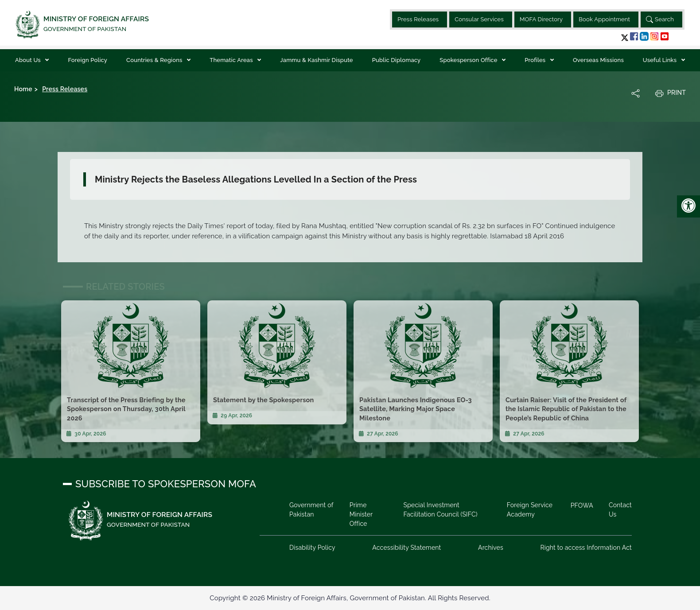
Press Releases (418, 19)
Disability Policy (312, 548)
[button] (625, 37)
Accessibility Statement (406, 548)
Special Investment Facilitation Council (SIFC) (440, 510)
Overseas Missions (598, 60)
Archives (491, 548)
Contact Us (620, 510)
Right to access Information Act (586, 548)
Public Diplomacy (397, 60)
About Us (29, 60)
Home (23, 89)
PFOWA (582, 505)
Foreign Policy (87, 60)
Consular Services (479, 19)
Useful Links (661, 60)
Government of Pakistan (311, 510)
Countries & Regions (155, 60)
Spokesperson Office (469, 60)
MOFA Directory (541, 19)
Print (670, 93)
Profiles (536, 60)
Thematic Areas (232, 60)
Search (660, 19)
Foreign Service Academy (530, 510)
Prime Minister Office (361, 514)
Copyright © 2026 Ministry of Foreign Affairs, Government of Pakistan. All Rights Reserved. (350, 598)
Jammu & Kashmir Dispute (316, 60)
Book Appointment (604, 19)
